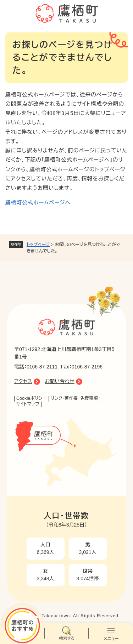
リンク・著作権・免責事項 (74, 398)
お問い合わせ (60, 381)
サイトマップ (28, 404)
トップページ (38, 245)
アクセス (23, 381)
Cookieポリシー (32, 398)
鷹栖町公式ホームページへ (38, 202)
